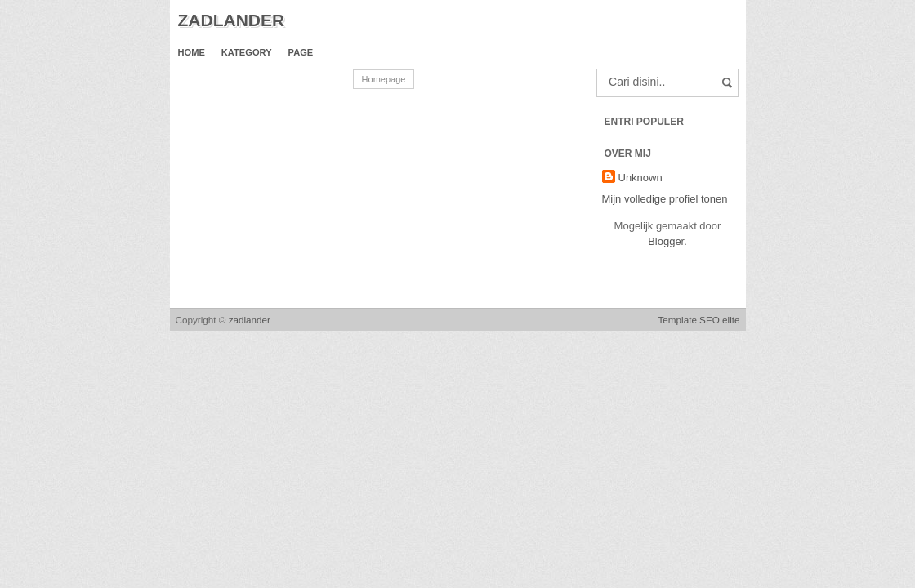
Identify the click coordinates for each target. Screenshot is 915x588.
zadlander (232, 20)
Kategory (247, 52)
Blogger (666, 241)
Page (301, 52)
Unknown (640, 178)
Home (192, 52)
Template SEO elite (699, 320)
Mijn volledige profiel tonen (665, 199)
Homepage (384, 79)
